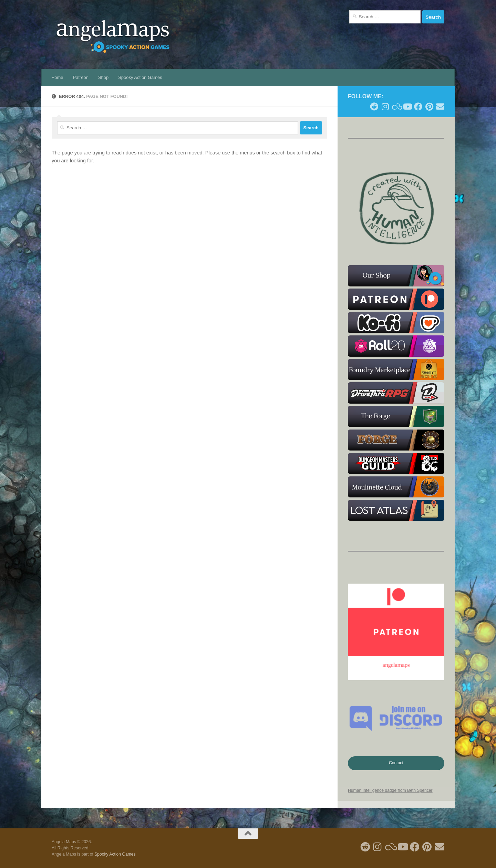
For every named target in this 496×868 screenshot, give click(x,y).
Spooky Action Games (140, 77)
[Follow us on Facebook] (418, 107)
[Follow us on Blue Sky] (396, 107)
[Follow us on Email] (440, 107)
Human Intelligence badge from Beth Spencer (390, 790)
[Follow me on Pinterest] (429, 107)
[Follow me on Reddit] (374, 107)
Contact (396, 763)
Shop (103, 77)
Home (57, 77)
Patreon (81, 77)
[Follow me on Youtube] (407, 107)
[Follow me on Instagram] (385, 107)
